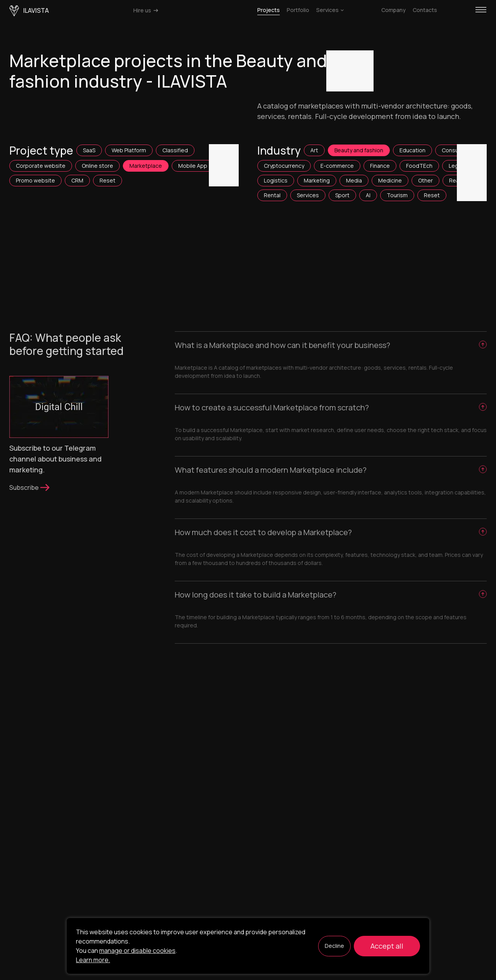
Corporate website (41, 166)
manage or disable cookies (137, 951)
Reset (108, 180)
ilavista (29, 11)
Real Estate (464, 180)
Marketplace (146, 166)
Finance (380, 166)
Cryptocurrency (284, 166)
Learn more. (93, 960)
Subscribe (30, 487)
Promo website (35, 180)
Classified (175, 150)
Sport (342, 195)
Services (330, 10)
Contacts (425, 10)
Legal (456, 166)
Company (394, 10)
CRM (77, 180)
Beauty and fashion (359, 150)
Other (425, 180)
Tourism (397, 195)
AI (368, 195)
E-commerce (337, 166)
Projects (269, 10)
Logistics (276, 180)
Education (412, 150)
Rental (272, 195)
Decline (334, 946)
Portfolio (298, 10)
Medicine (390, 180)
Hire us (146, 10)
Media (354, 180)
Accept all (387, 946)
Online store (97, 166)
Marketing (317, 180)
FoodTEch (419, 166)
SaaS (89, 150)
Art (314, 150)
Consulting (456, 150)
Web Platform (129, 150)
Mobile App (193, 166)
